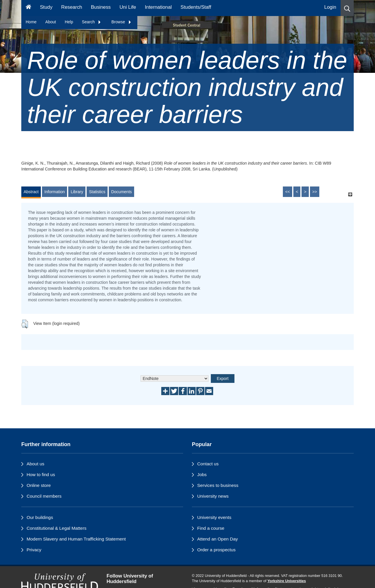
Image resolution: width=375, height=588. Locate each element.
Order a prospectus (216, 550)
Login (330, 7)
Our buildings (40, 517)
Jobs (202, 475)
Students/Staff (196, 7)
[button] (347, 8)
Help (69, 22)
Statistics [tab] (97, 192)
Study (46, 7)
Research (72, 7)
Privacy (34, 550)
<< (288, 192)
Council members (44, 496)
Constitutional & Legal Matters (56, 528)
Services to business (218, 485)
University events (214, 517)
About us (35, 464)
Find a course (211, 528)
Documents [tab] (121, 192)
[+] (350, 194)
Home (31, 22)
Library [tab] (77, 192)
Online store (39, 485)
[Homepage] (28, 8)
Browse (121, 22)
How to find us (41, 475)
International (158, 7)
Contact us (208, 464)
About (51, 22)
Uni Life (128, 7)
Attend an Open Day (217, 539)
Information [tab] (55, 192)
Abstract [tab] (31, 192)
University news (213, 496)
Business (101, 7)
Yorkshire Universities (287, 581)
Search (92, 22)
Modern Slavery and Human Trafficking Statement (76, 539)
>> (315, 192)
